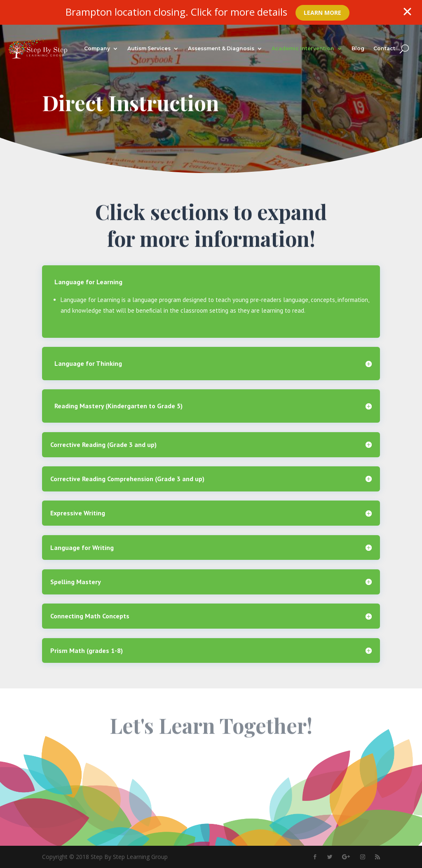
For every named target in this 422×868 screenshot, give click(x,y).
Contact (384, 48)
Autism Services (149, 48)
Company (97, 48)
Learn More (322, 13)
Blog (358, 48)
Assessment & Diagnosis (221, 48)
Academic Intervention (303, 48)
